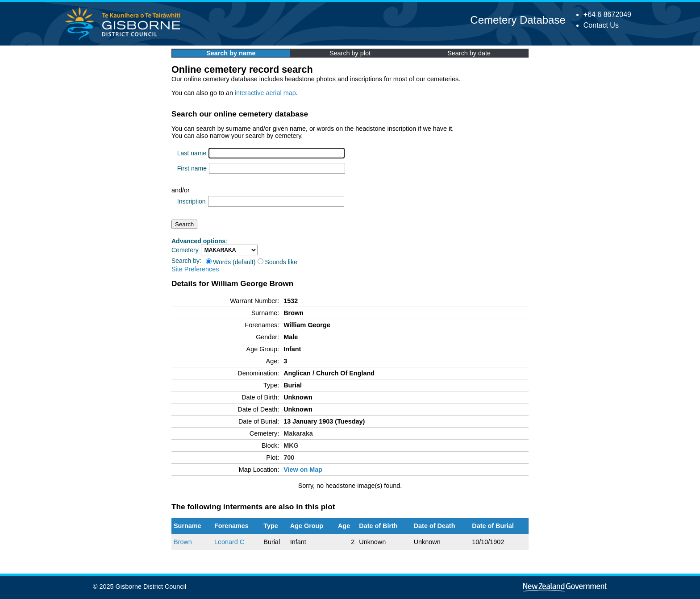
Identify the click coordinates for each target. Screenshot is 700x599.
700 (289, 458)
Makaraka (298, 433)
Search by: (186, 261)
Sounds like (277, 262)
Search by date (469, 53)
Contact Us (601, 25)
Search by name (231, 53)
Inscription (192, 201)
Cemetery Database (518, 20)
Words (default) (231, 262)
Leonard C (229, 542)
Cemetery (185, 250)
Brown (183, 542)
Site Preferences (195, 269)
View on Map (303, 470)
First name (192, 168)
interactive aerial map (265, 93)
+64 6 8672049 (607, 15)
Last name (192, 153)
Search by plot (350, 53)
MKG (291, 445)
